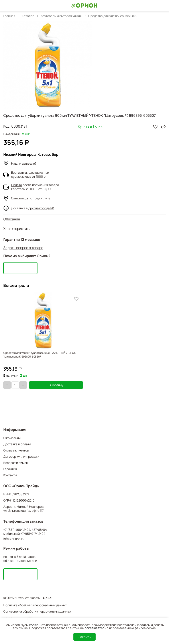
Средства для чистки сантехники (113, 16)
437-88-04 (39, 530)
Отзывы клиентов (16, 450)
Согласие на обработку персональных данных (37, 611)
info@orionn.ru (14, 539)
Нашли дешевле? (24, 163)
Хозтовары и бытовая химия (61, 16)
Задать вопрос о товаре (23, 248)
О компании (12, 438)
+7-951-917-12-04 (33, 534)
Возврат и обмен (16, 463)
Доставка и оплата (17, 444)
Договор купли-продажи (21, 456)
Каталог (28, 16)
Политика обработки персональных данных (35, 605)
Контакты (10, 475)
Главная (9, 16)
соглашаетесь (95, 628)
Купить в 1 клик (90, 127)
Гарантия (10, 469)
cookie (34, 625)
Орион (48, 598)
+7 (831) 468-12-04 (17, 530)
